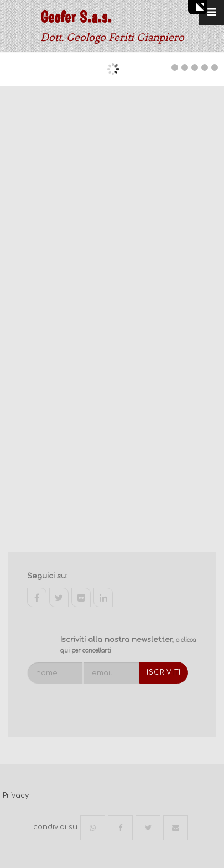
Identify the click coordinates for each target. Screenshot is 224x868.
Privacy (16, 795)
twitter (59, 597)
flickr (81, 597)
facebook (37, 597)
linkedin (103, 597)
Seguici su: (47, 576)
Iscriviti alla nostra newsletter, (128, 645)
